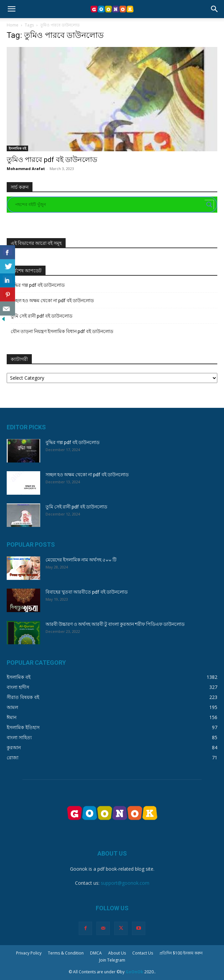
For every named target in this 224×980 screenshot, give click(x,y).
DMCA (96, 953)
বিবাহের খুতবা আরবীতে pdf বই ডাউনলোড (87, 592)
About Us (117, 953)
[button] (11, 9)
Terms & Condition (66, 953)
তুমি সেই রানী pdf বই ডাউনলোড (42, 316)
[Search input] (109, 205)
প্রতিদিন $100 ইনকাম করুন (181, 953)
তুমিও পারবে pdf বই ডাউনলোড (52, 160)
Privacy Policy (29, 953)
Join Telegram (112, 960)
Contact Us (143, 953)
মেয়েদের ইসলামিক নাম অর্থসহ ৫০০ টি (81, 560)
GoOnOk (134, 972)
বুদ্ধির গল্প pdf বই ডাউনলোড (38, 285)
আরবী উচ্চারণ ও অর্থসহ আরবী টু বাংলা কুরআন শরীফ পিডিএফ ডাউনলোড (115, 624)
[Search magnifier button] (209, 205)
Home (13, 25)
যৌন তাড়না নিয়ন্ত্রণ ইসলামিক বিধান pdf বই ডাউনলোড (62, 331)
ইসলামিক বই (17, 148)
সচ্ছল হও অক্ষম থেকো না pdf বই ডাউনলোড (52, 301)
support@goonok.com (125, 883)
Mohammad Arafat (26, 169)
